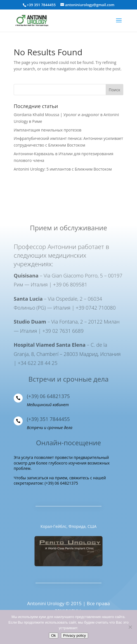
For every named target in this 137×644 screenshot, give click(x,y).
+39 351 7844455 (41, 5)
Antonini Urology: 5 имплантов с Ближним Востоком (63, 169)
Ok (54, 635)
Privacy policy (75, 635)
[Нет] (130, 627)
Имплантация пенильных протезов (48, 130)
